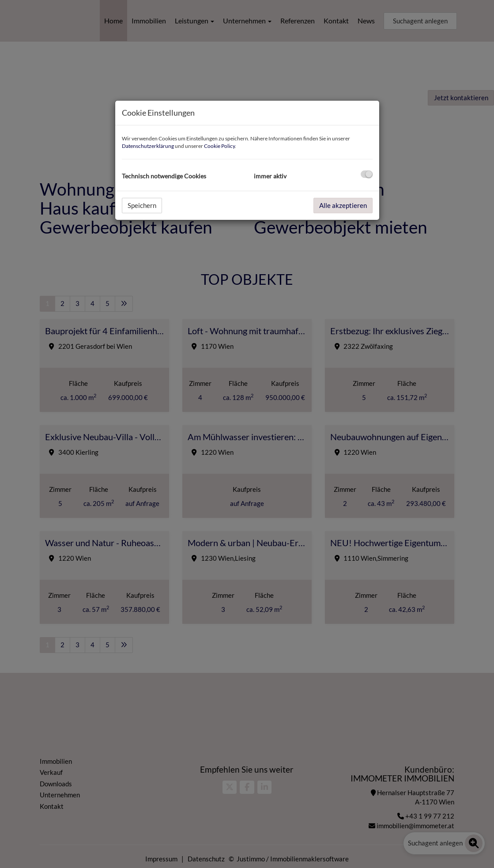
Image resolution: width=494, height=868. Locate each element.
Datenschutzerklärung (148, 146)
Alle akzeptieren (343, 205)
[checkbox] (367, 174)
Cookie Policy (219, 146)
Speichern (142, 205)
